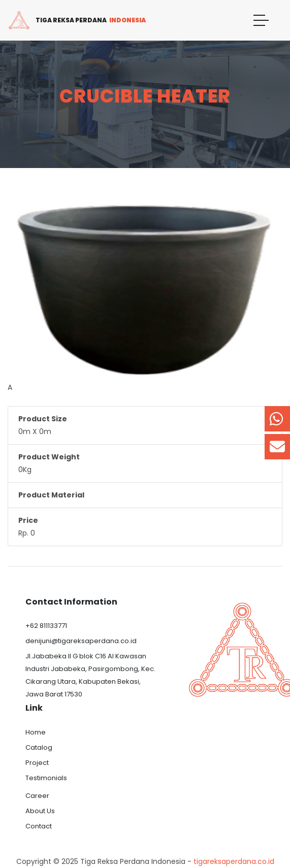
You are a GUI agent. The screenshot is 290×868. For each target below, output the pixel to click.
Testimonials (46, 778)
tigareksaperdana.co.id (234, 861)
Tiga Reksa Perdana (77, 20)
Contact (39, 826)
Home (36, 732)
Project (37, 763)
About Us (40, 811)
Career (37, 796)
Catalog (39, 747)
